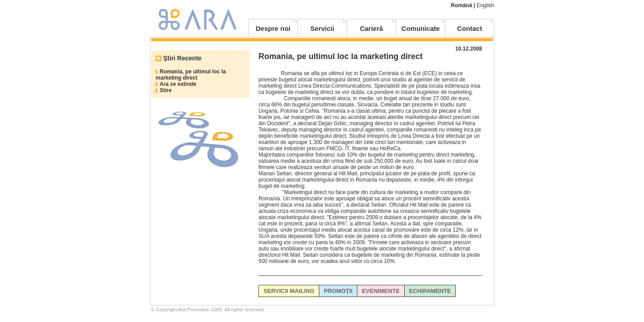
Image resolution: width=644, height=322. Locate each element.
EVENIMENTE (381, 291)
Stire (166, 90)
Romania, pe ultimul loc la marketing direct (191, 75)
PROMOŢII (338, 291)
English (485, 5)
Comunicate (421, 28)
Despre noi (273, 28)
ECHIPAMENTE (430, 291)
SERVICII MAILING (289, 291)
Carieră (372, 28)
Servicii (322, 28)
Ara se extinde (178, 84)
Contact (470, 28)
